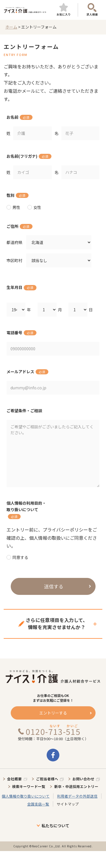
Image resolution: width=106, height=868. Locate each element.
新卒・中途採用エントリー (76, 786)
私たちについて (55, 826)
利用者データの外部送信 (77, 796)
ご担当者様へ (47, 779)
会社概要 (14, 779)
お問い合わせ (83, 779)
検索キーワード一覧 (29, 786)
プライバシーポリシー (65, 530)
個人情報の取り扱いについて (26, 796)
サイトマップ (68, 804)
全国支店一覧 (38, 804)
